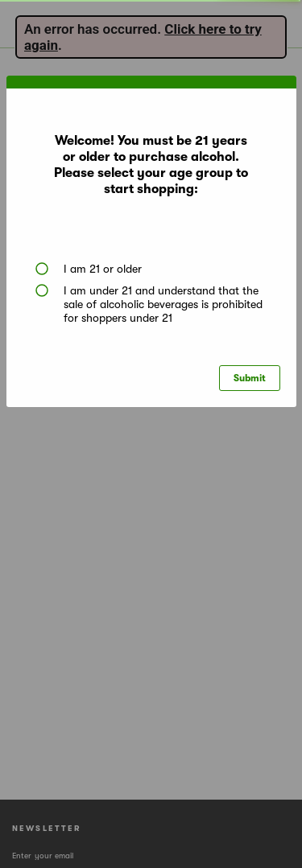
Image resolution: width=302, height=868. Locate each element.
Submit (250, 378)
